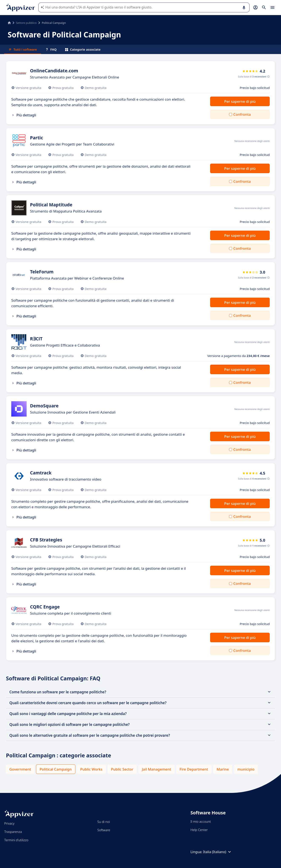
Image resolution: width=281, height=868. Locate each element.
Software (104, 830)
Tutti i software (23, 49)
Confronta (242, 114)
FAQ (51, 49)
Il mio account (201, 821)
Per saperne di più (240, 101)
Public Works (91, 769)
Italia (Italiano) (218, 852)
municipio (246, 769)
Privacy (9, 823)
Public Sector (122, 769)
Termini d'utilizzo (16, 840)
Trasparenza (13, 832)
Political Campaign (56, 769)
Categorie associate (83, 49)
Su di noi (104, 822)
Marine (223, 769)
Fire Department (194, 769)
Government (20, 769)
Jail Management (156, 769)
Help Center (199, 830)
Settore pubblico (26, 23)
